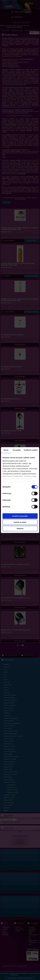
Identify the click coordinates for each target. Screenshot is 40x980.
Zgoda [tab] (6, 450)
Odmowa (20, 529)
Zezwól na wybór (20, 522)
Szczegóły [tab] (17, 450)
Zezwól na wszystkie (20, 516)
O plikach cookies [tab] (31, 450)
